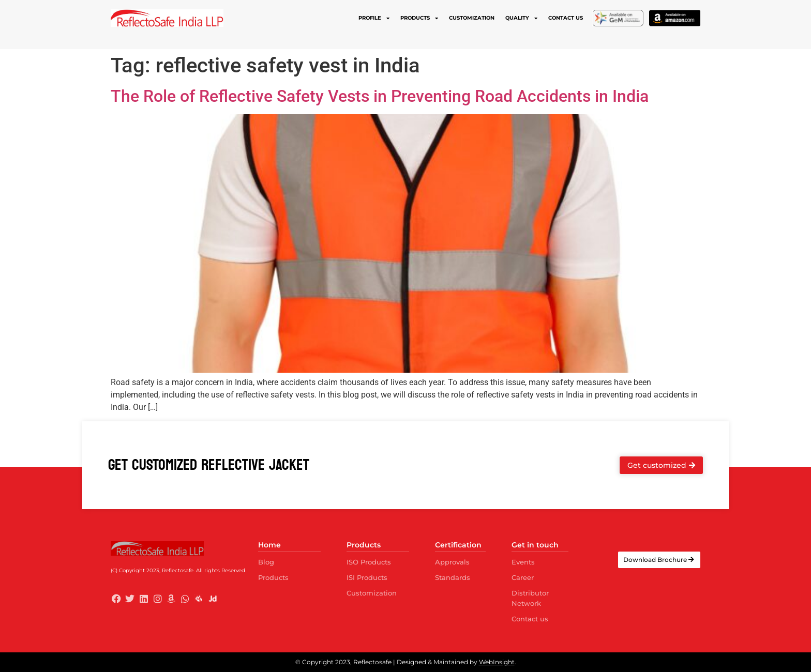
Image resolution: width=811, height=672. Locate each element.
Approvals (452, 562)
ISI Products (367, 577)
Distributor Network (530, 598)
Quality (521, 18)
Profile (374, 18)
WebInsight (497, 662)
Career (523, 577)
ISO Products (369, 562)
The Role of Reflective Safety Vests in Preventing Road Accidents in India (380, 96)
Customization (472, 18)
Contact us (566, 18)
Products (419, 18)
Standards (453, 577)
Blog (266, 562)
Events (523, 562)
